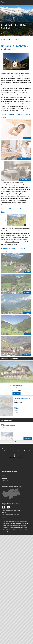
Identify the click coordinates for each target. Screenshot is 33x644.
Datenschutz (17, 510)
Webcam (4, 478)
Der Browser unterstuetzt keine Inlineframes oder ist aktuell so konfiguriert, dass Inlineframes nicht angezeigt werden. (15, 465)
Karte (4, 486)
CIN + (17, 388)
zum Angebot (28, 439)
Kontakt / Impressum (7, 510)
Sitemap (4, 512)
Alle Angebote (16, 442)
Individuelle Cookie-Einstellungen (11, 514)
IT (32, 2)
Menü (4, 2)
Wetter (4, 476)
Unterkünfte (5, 480)
